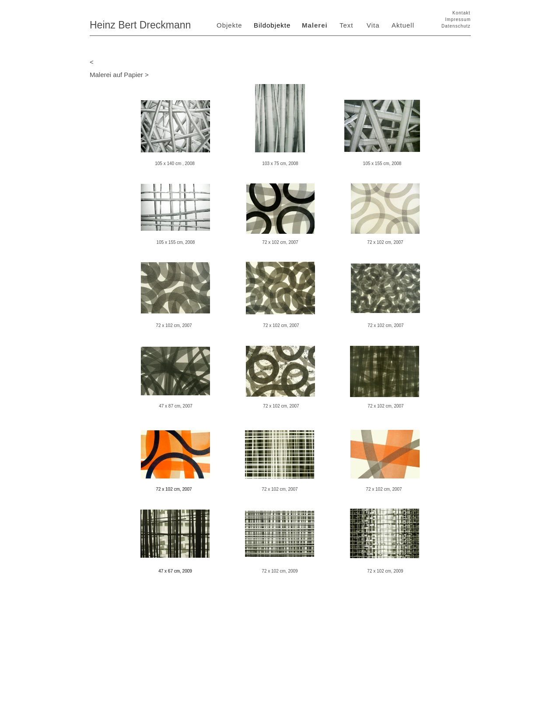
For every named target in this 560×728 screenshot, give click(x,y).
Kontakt (461, 13)
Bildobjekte (272, 25)
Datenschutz (456, 26)
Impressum (458, 19)
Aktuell (403, 25)
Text (346, 25)
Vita (373, 25)
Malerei (315, 25)
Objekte (229, 25)
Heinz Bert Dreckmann (140, 25)
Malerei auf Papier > (119, 75)
